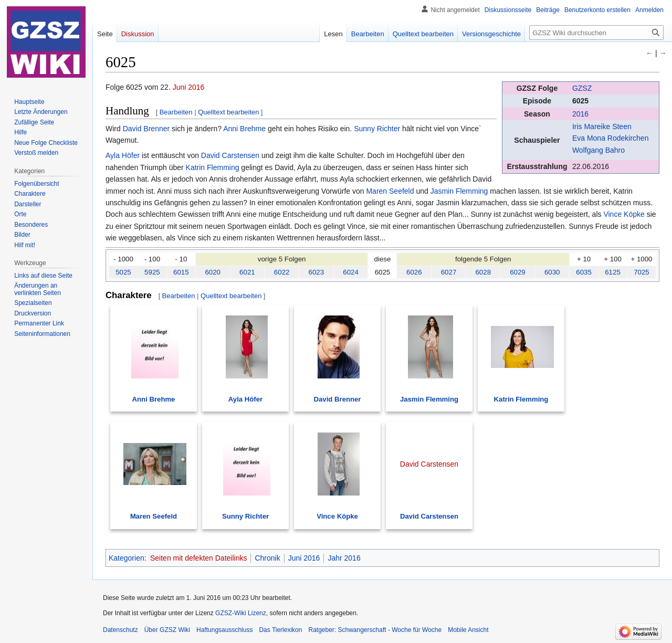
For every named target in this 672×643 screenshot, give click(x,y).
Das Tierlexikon (280, 630)
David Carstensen (230, 155)
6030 (552, 272)
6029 (518, 272)
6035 (584, 272)
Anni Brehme (244, 129)
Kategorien (127, 558)
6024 (351, 272)
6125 (613, 272)
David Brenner (146, 129)
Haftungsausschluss (224, 630)
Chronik (267, 558)
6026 (414, 272)
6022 (282, 272)
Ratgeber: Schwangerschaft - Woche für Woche (375, 630)
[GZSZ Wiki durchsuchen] (596, 33)
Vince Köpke (624, 214)
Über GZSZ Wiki (167, 630)
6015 (181, 272)
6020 (213, 272)
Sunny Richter (377, 129)
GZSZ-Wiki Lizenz (241, 613)
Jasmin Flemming (459, 191)
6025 (580, 101)
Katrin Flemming (213, 167)
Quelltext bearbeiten (228, 112)
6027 (449, 272)
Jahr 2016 (344, 558)
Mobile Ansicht (468, 630)
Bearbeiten (176, 112)
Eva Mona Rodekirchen (611, 138)
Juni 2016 (189, 87)
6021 (247, 272)
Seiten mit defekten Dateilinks (198, 558)
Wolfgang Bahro (598, 150)
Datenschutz (120, 630)
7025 (642, 272)
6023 (317, 272)
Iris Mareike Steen (602, 127)
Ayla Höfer (123, 155)
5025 (123, 272)
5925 (152, 272)
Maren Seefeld (390, 191)
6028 (483, 272)
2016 (580, 114)
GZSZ (582, 88)
